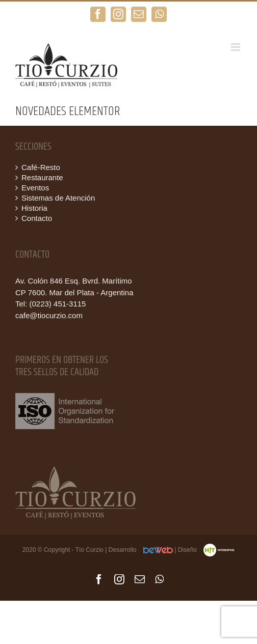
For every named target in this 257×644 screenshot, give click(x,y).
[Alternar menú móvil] (236, 47)
